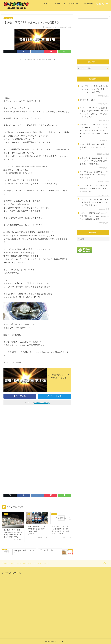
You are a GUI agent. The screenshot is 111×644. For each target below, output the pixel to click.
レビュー (56, 4)
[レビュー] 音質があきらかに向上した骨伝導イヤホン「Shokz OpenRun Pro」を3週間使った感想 (94, 216)
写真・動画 (74, 4)
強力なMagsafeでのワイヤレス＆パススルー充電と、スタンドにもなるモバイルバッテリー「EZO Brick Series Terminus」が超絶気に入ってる (94, 130)
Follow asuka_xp (42, 403)
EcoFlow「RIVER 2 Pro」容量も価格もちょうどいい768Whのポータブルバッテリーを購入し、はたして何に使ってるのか (94, 112)
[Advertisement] (37, 77)
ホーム (46, 4)
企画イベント (8, 18)
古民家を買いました (88, 100)
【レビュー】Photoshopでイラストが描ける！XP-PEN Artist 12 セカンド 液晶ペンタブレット (94, 189)
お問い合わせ (87, 4)
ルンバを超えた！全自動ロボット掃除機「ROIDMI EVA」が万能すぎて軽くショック (94, 175)
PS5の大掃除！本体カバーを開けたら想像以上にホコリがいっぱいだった (94, 147)
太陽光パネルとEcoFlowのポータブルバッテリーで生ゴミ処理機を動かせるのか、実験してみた (94, 161)
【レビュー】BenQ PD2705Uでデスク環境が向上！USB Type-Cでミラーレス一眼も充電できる (94, 202)
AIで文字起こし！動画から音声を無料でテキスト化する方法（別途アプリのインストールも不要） (94, 89)
